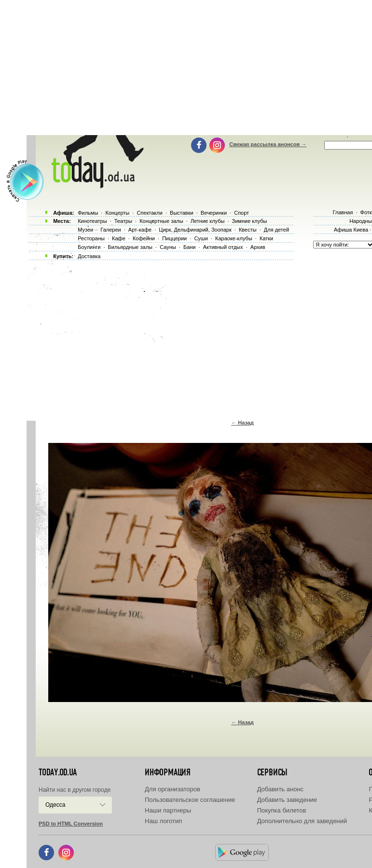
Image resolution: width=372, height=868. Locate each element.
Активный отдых (223, 247)
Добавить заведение (287, 800)
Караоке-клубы (234, 238)
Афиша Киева (351, 230)
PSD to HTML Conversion (71, 824)
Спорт (241, 213)
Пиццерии (174, 238)
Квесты (248, 230)
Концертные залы (161, 221)
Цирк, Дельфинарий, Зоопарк (195, 230)
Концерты (117, 213)
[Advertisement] (199, 338)
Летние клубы (208, 221)
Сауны (168, 247)
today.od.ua (58, 772)
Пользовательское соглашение (190, 800)
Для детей (276, 230)
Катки (266, 238)
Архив (258, 247)
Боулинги (89, 247)
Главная (343, 212)
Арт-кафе (140, 230)
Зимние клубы (250, 221)
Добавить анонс (280, 789)
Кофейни (144, 238)
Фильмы (88, 213)
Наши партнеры (168, 810)
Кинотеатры (92, 221)
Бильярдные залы (130, 247)
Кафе (119, 238)
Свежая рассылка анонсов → (268, 144)
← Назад (242, 423)
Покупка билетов (282, 810)
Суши (201, 238)
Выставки (182, 213)
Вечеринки (214, 213)
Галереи (110, 230)
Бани (190, 247)
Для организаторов (172, 789)
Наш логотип (163, 821)
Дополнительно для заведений (302, 821)
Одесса (55, 805)
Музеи (85, 230)
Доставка (89, 256)
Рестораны (91, 238)
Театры (123, 221)
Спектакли (150, 213)
